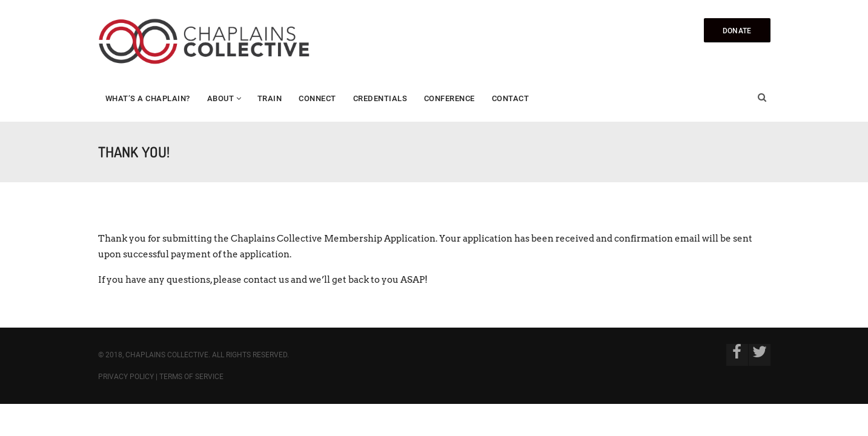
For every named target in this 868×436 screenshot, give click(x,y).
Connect (317, 98)
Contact (511, 98)
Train (270, 98)
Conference (449, 98)
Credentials (380, 98)
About (221, 98)
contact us (266, 280)
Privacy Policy (126, 377)
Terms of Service (191, 377)
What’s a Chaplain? (148, 98)
